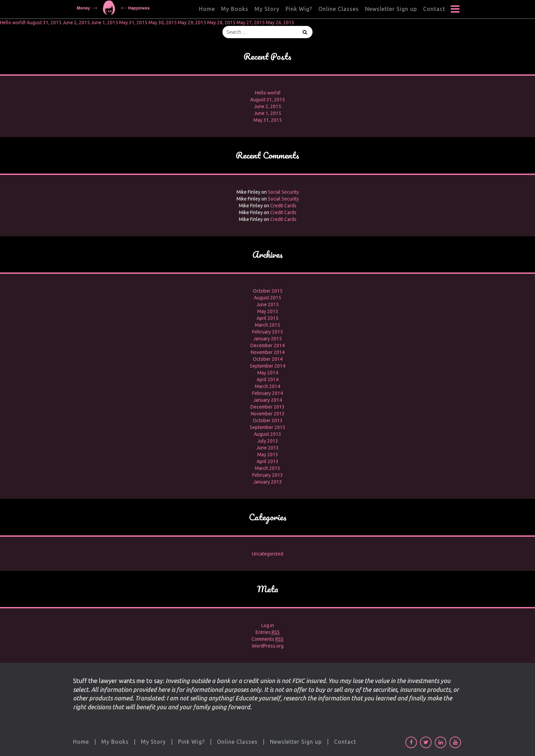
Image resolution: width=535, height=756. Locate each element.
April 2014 (267, 380)
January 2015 (267, 339)
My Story (267, 9)
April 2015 (267, 318)
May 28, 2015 (221, 23)
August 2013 (267, 434)
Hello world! (13, 23)
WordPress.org (268, 646)
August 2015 (267, 298)
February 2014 (267, 393)
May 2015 (268, 311)
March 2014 (267, 386)
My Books (235, 9)
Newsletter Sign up (391, 9)
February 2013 (267, 475)
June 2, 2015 (76, 23)
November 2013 (268, 414)
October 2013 (268, 420)
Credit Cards (283, 206)
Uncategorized (267, 554)
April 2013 (267, 461)
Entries (268, 632)
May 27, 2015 (251, 23)
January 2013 (267, 482)
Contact (434, 9)
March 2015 (267, 325)
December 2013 (267, 407)
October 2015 (268, 291)
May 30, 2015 (163, 23)
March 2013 (267, 468)
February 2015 (267, 332)
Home (207, 9)
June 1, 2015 (104, 23)
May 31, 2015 (133, 23)
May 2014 (268, 373)
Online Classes (339, 9)
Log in (268, 625)
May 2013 (268, 455)
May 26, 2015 (280, 23)
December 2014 (267, 345)
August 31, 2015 (44, 23)
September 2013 (267, 427)
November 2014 (268, 352)
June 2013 (267, 448)
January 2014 (267, 400)
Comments (267, 639)
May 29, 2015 (192, 23)
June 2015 (267, 305)
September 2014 (267, 366)
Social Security (283, 192)
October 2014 (268, 359)
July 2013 (268, 441)
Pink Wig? (299, 9)
